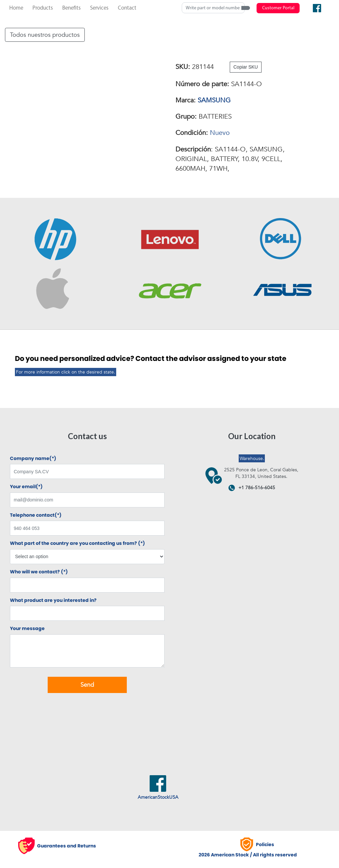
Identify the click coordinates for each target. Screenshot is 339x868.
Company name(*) (33, 459)
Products (43, 8)
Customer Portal (278, 8)
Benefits (72, 8)
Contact (127, 8)
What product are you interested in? (53, 600)
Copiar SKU (246, 67)
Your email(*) (26, 487)
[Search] (213, 8)
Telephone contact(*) (36, 515)
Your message (27, 629)
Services (99, 8)
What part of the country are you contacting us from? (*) (77, 543)
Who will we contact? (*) (39, 572)
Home (16, 8)
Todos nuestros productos (45, 35)
